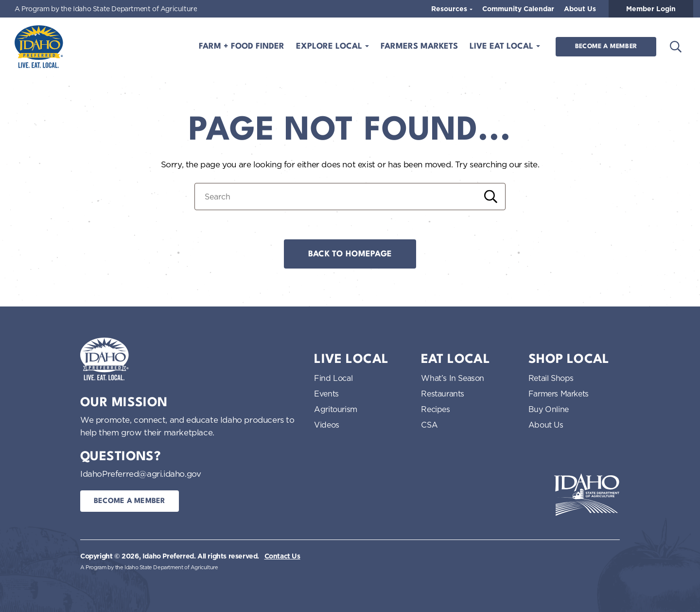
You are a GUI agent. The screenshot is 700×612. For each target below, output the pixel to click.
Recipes (435, 409)
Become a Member (606, 46)
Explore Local (330, 46)
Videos (327, 425)
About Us (580, 9)
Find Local (333, 378)
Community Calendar (518, 9)
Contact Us (282, 556)
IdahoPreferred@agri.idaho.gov (140, 474)
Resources (450, 9)
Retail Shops (551, 378)
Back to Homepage (350, 254)
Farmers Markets (419, 46)
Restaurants (443, 394)
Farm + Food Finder (242, 46)
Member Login (651, 9)
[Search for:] (350, 197)
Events (326, 394)
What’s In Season (453, 378)
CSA (429, 425)
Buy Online (549, 409)
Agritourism (336, 409)
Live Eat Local (503, 46)
